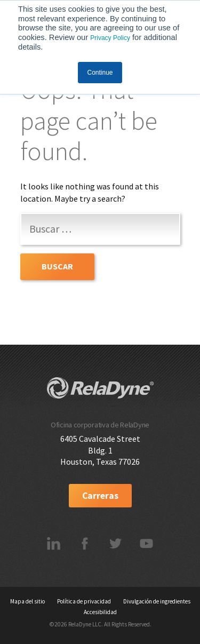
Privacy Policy (110, 38)
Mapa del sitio (27, 601)
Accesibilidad (100, 612)
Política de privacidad (84, 601)
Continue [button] (100, 73)
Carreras (100, 496)
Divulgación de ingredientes (157, 601)
